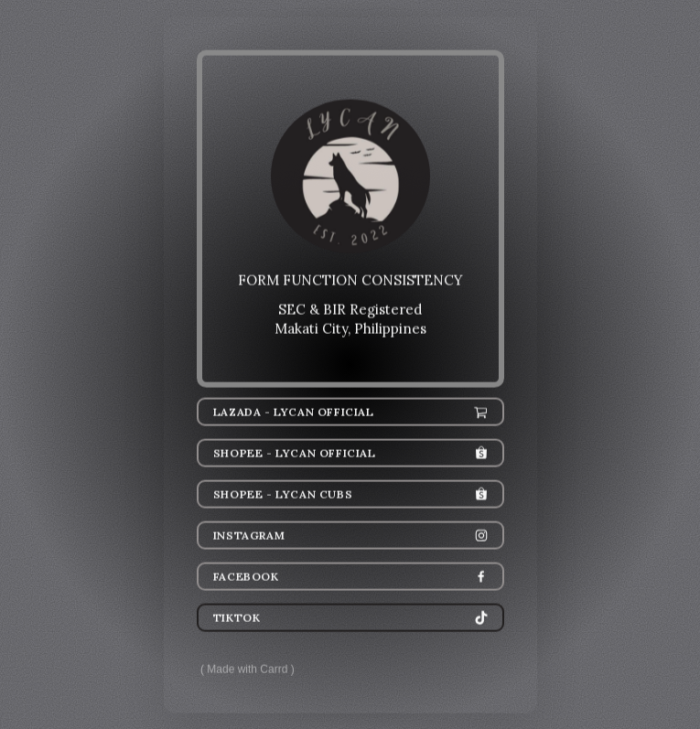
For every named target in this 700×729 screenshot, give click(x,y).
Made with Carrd (247, 670)
